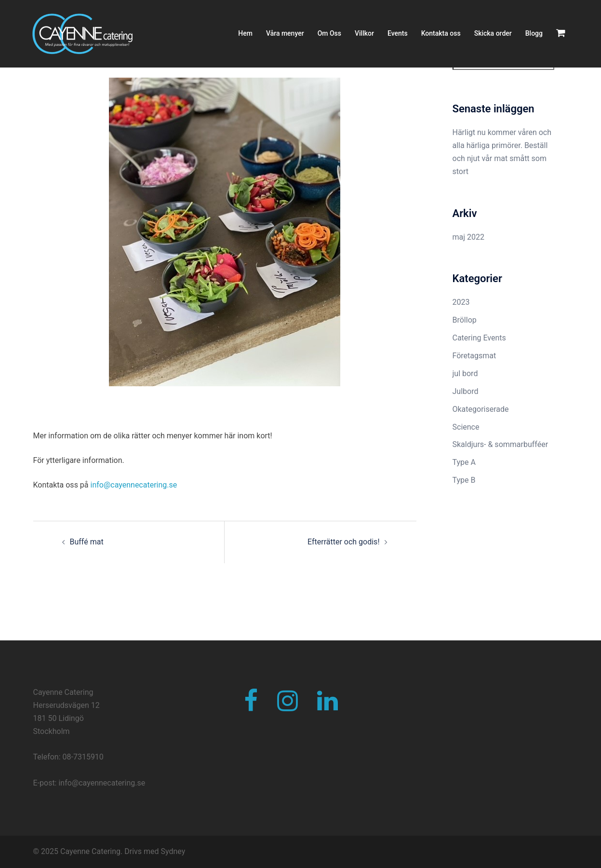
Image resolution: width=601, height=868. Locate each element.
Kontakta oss (441, 33)
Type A (464, 462)
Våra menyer (285, 33)
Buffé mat (87, 542)
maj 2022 (469, 237)
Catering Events (479, 338)
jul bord (465, 373)
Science (466, 427)
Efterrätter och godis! (344, 542)
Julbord (466, 391)
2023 (461, 302)
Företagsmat (474, 356)
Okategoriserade (481, 409)
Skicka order (493, 33)
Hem (245, 33)
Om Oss (329, 33)
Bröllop (465, 320)
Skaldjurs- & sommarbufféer (501, 444)
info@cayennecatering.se (134, 485)
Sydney (173, 851)
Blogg (534, 33)
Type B (464, 480)
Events (398, 33)
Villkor (364, 33)
